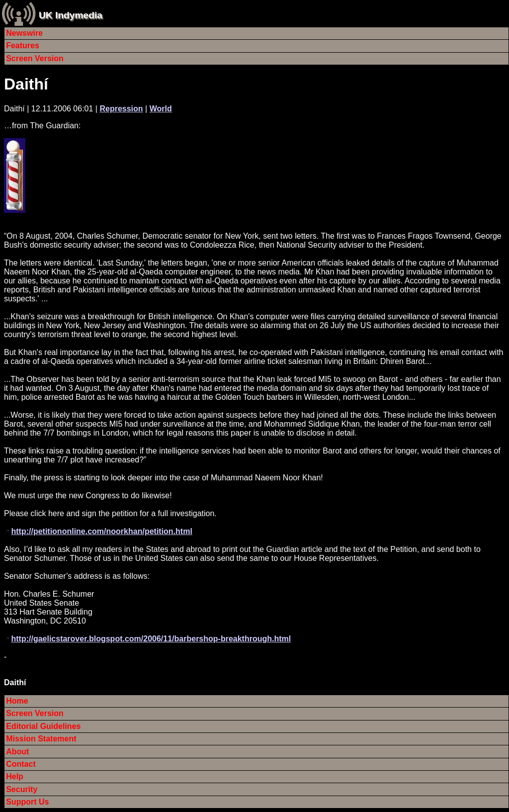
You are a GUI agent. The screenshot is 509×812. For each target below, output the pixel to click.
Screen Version (35, 58)
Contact (21, 764)
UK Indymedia (71, 15)
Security (22, 789)
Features (23, 45)
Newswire (24, 33)
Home (17, 701)
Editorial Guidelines (43, 726)
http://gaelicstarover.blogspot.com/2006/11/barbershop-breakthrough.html (151, 639)
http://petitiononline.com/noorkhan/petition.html (101, 531)
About (17, 752)
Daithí (26, 84)
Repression (121, 109)
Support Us (27, 802)
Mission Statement (41, 739)
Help (15, 776)
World (161, 109)
